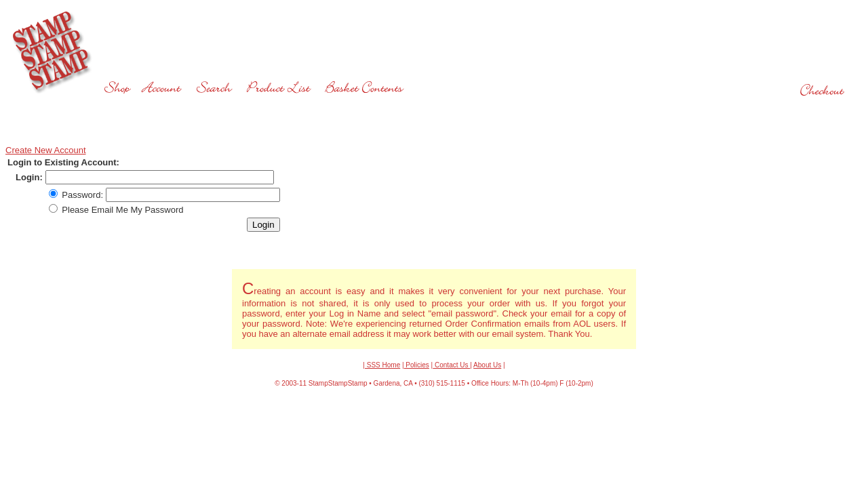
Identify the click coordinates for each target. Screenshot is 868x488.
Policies (417, 365)
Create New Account (46, 150)
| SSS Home (381, 365)
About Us (487, 365)
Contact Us (451, 365)
